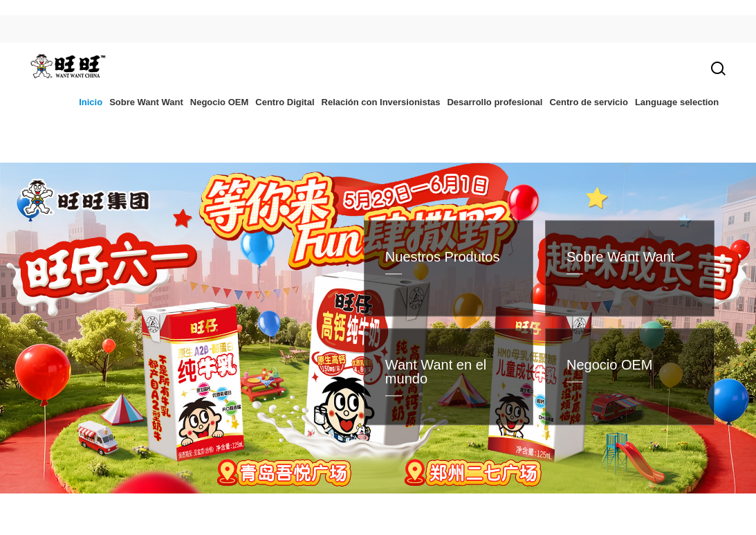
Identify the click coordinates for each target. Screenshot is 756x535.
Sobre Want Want (146, 102)
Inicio (91, 102)
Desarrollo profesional (495, 102)
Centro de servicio (588, 102)
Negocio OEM (220, 102)
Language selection (677, 102)
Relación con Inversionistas (381, 102)
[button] (268, 501)
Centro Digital (285, 102)
